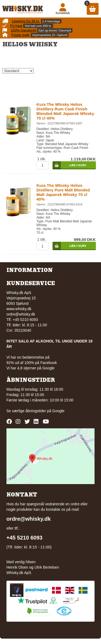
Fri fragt (16, 26)
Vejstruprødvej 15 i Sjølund (50, 35)
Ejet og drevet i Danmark (55, 30)
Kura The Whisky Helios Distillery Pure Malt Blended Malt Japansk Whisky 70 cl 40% (63, 192)
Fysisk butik (20, 35)
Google (58, 411)
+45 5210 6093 (25, 538)
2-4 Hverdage (51, 21)
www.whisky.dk (19, 309)
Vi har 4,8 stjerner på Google (31, 368)
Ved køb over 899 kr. (38, 26)
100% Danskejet (24, 30)
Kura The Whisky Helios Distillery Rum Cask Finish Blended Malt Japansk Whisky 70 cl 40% (65, 111)
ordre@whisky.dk (21, 314)
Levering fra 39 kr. (26, 21)
